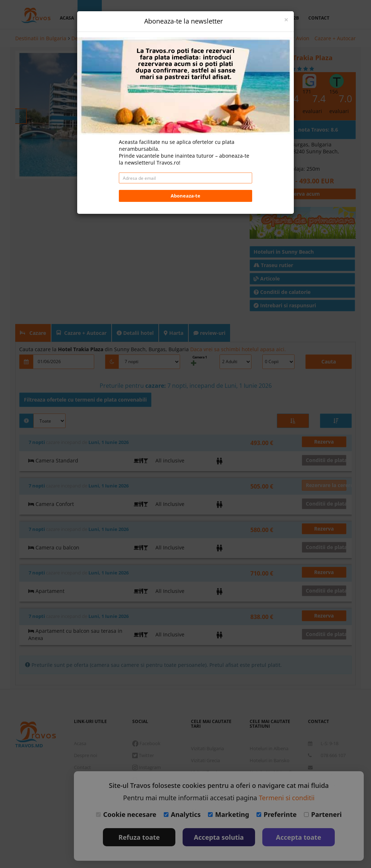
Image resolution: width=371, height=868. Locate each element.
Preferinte (277, 814)
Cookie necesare (126, 814)
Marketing (229, 814)
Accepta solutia (219, 837)
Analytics (182, 814)
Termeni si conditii (287, 798)
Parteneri (323, 814)
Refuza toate (139, 837)
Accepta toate (299, 837)
